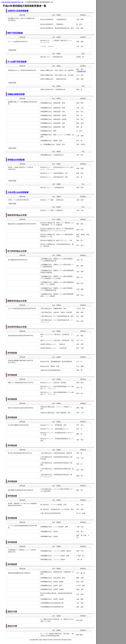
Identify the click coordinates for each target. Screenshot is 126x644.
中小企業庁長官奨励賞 (17, 62)
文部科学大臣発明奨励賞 (18, 11)
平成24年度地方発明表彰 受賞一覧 (12, 2)
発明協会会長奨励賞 (16, 160)
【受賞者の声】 (81, 71)
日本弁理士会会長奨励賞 (18, 192)
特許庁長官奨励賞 (15, 33)
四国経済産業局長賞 (16, 94)
